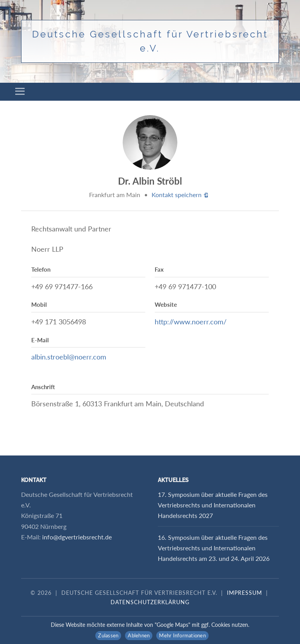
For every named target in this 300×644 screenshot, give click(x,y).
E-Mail (40, 340)
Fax (159, 269)
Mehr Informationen (182, 635)
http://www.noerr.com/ (191, 322)
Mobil (39, 304)
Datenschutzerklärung (150, 602)
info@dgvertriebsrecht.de (77, 537)
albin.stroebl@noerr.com (69, 357)
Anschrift (43, 387)
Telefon (41, 269)
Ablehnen (139, 635)
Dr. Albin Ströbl (150, 181)
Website (166, 304)
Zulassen (108, 635)
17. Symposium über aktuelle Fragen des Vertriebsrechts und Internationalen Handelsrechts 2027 (213, 505)
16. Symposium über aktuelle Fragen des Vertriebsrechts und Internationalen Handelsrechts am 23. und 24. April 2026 (214, 548)
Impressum (245, 593)
